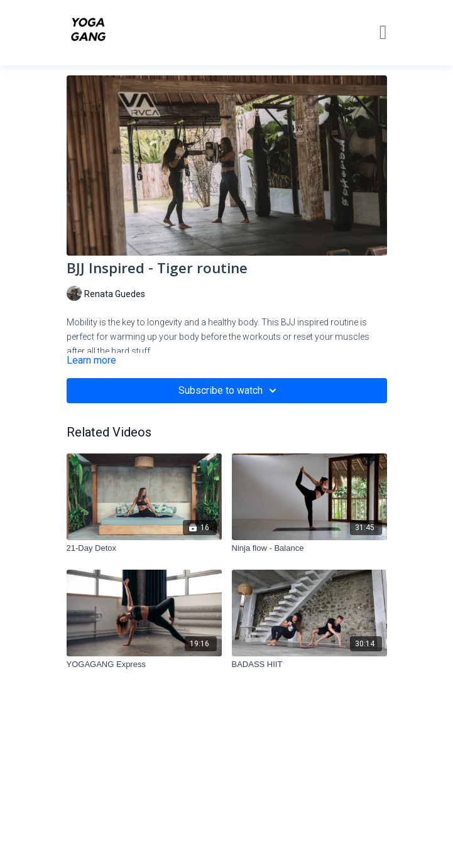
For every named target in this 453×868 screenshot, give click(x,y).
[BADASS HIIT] (309, 665)
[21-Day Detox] (144, 548)
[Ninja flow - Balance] (309, 548)
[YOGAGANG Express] (144, 665)
